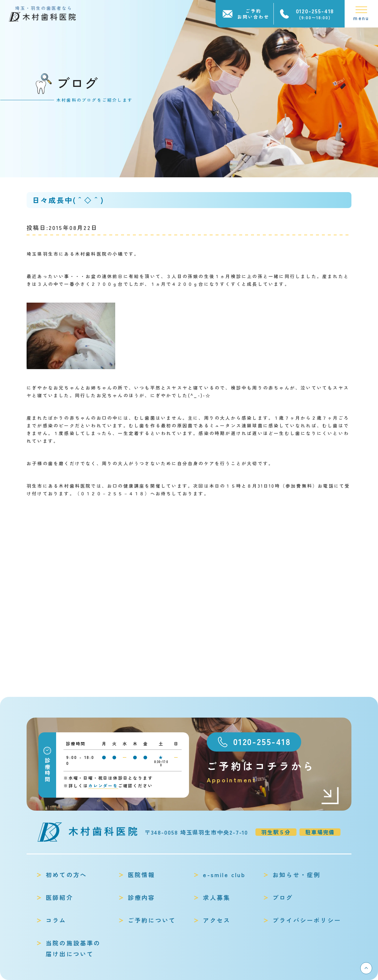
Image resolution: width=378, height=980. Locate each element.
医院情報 (142, 875)
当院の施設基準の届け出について (73, 948)
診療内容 (142, 897)
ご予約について (152, 920)
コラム (56, 920)
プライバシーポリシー (307, 920)
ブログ (283, 897)
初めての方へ (66, 875)
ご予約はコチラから (273, 772)
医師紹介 (60, 897)
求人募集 (217, 897)
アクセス (217, 920)
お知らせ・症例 (296, 875)
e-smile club (224, 875)
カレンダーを (103, 786)
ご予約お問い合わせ (253, 14)
